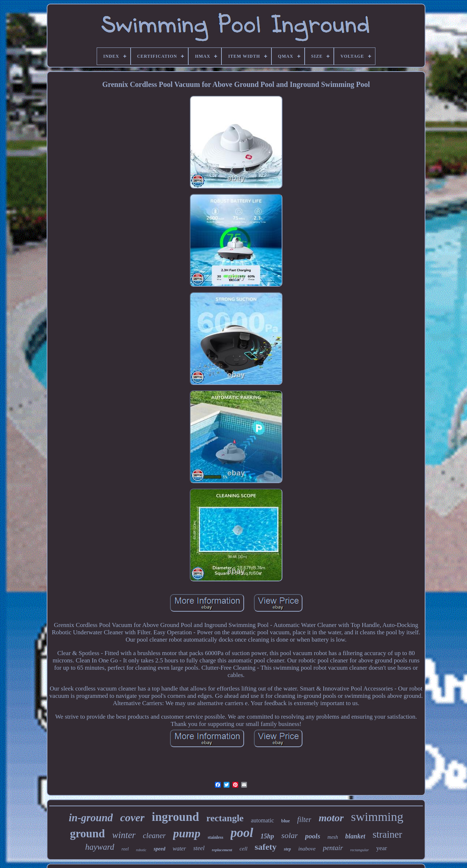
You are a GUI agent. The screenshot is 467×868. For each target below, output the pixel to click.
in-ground (91, 818)
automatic (263, 820)
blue (286, 821)
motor (331, 818)
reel (125, 849)
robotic (141, 850)
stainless (215, 837)
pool (242, 833)
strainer (387, 834)
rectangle (225, 818)
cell (243, 849)
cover (132, 817)
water (179, 848)
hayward (100, 847)
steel (199, 848)
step (287, 849)
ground (88, 833)
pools (312, 836)
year (381, 848)
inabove (307, 849)
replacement (222, 850)
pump (187, 833)
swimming (377, 817)
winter (124, 835)
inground (175, 817)
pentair (333, 848)
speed (159, 849)
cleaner (155, 836)
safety (266, 847)
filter (304, 819)
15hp (267, 836)
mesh (333, 837)
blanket (355, 836)
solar (290, 835)
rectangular (360, 850)
